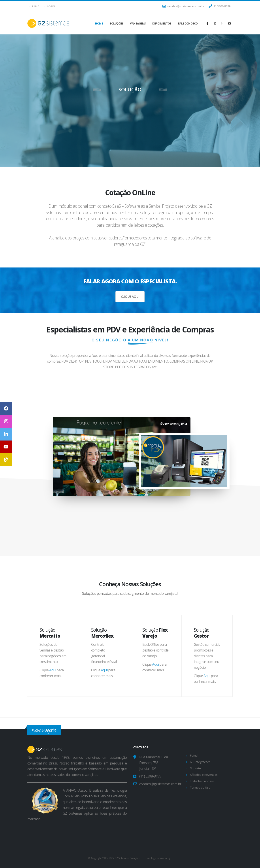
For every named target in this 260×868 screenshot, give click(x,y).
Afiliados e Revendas (204, 775)
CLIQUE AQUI (130, 297)
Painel (35, 6)
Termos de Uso (200, 788)
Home (99, 24)
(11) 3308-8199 (150, 776)
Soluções (116, 24)
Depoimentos (162, 24)
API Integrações (200, 762)
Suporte (195, 768)
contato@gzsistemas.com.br (160, 784)
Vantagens (138, 24)
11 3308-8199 (219, 6)
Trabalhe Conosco (202, 781)
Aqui (53, 670)
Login (50, 6)
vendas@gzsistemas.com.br (183, 6)
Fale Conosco (188, 24)
